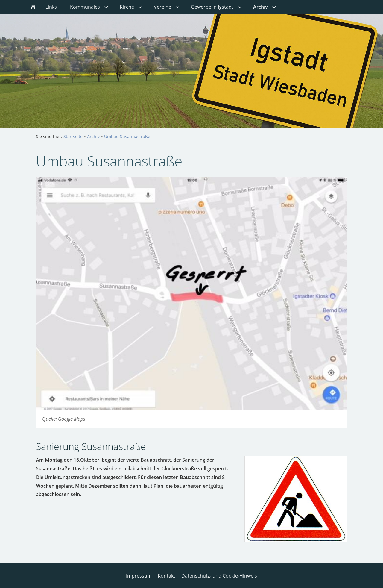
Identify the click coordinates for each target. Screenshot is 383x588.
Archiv (93, 136)
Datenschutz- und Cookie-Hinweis (219, 576)
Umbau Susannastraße (127, 136)
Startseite (73, 136)
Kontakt (167, 576)
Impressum (139, 576)
